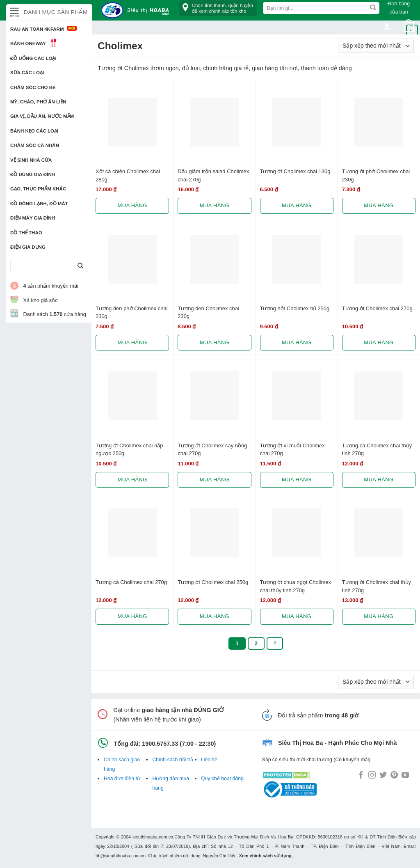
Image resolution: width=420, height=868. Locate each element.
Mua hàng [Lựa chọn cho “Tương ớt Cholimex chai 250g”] (215, 616)
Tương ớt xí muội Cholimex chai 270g (292, 449)
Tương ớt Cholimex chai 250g (213, 582)
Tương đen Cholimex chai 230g (208, 312)
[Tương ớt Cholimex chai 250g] (214, 533)
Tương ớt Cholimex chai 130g (295, 171)
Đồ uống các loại (33, 58)
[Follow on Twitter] (383, 776)
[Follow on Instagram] (372, 776)
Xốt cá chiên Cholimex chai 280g (128, 175)
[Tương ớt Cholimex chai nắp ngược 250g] (132, 396)
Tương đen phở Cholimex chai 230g (132, 312)
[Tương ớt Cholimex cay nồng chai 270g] (214, 396)
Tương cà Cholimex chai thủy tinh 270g (377, 449)
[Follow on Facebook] (361, 776)
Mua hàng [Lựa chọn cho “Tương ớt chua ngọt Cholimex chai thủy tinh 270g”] (297, 616)
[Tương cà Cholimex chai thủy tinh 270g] (379, 396)
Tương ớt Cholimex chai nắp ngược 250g (129, 449)
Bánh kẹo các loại (34, 131)
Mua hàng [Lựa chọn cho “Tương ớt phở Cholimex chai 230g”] (379, 205)
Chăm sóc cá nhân (35, 145)
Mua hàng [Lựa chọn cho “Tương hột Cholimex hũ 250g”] (297, 342)
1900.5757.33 (160, 744)
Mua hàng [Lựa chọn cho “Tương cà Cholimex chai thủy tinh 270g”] (379, 480)
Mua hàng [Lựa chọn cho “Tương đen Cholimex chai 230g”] (215, 342)
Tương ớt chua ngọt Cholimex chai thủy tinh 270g (296, 586)
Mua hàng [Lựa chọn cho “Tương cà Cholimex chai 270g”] (132, 616)
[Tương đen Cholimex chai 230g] (214, 259)
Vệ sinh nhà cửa (31, 160)
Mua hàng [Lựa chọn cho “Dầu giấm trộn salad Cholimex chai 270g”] (215, 205)
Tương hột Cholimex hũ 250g (295, 308)
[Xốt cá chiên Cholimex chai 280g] (132, 122)
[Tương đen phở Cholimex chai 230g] (132, 259)
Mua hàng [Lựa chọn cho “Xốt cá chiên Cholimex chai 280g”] (132, 205)
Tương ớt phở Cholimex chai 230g (376, 175)
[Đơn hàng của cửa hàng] (376, 46)
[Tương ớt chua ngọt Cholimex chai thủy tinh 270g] (297, 533)
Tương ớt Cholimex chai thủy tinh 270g (377, 586)
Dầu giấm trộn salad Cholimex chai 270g (213, 175)
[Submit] (80, 266)
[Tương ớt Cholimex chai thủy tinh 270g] (379, 533)
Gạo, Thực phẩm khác (38, 189)
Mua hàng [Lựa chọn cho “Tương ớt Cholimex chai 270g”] (379, 342)
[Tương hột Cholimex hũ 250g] (297, 259)
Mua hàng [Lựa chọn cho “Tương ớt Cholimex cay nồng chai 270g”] (215, 480)
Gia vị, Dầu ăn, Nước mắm (42, 116)
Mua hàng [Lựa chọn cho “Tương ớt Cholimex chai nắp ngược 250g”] (132, 480)
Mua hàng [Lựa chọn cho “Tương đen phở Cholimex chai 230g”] (132, 342)
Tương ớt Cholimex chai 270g (377, 308)
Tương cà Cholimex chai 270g (131, 582)
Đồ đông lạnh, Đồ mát (39, 204)
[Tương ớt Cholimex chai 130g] (297, 122)
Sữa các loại (27, 73)
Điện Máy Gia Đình (33, 218)
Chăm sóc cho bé (33, 87)
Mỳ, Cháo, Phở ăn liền (38, 102)
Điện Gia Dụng (28, 247)
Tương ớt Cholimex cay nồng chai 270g (212, 449)
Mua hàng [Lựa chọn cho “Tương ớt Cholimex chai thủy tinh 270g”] (379, 616)
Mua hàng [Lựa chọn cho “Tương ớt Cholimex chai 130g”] (297, 205)
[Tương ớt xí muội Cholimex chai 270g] (297, 396)
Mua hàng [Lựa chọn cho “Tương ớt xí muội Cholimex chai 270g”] (297, 480)
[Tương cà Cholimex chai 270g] (132, 533)
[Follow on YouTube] (405, 776)
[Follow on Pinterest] (394, 776)
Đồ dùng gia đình (33, 174)
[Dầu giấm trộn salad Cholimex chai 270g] (214, 122)
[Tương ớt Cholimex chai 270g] (379, 259)
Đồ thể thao (26, 233)
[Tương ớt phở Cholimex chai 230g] (379, 122)
